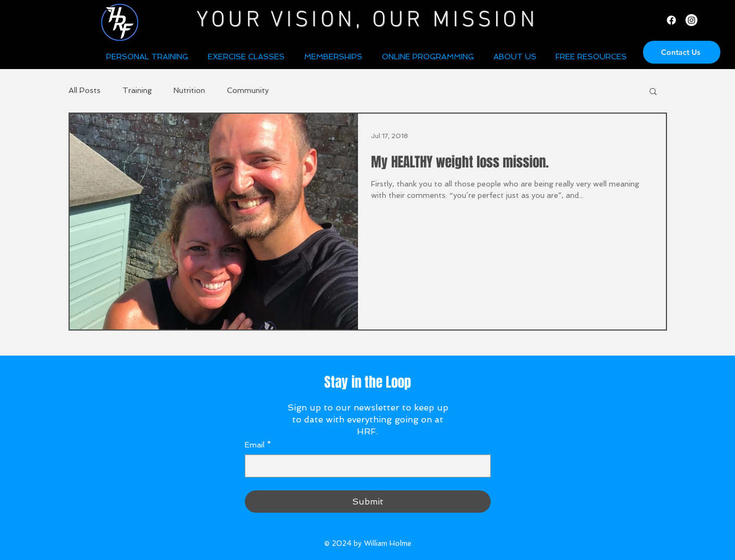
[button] (516, 57)
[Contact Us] (682, 52)
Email (258, 445)
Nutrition (189, 90)
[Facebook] (671, 20)
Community (248, 90)
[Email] (365, 466)
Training (137, 90)
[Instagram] (691, 20)
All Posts (85, 90)
